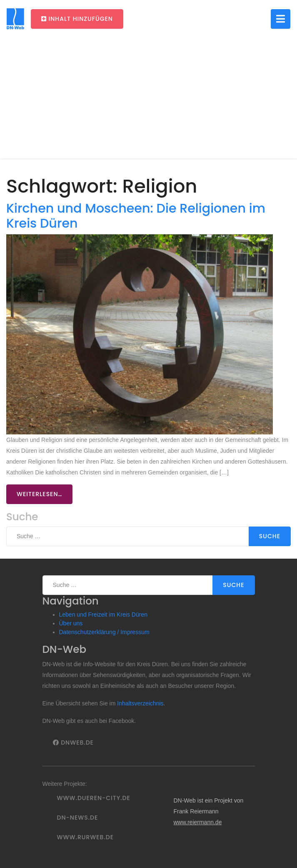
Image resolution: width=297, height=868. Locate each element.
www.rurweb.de (85, 837)
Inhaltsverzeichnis (140, 703)
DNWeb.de (73, 743)
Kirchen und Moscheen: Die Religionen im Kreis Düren (136, 216)
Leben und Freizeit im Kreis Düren (103, 615)
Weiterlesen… (39, 494)
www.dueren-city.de (94, 798)
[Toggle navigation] (281, 19)
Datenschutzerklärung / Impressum (104, 632)
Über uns (71, 623)
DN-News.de (78, 818)
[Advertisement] (148, 100)
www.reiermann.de (197, 822)
